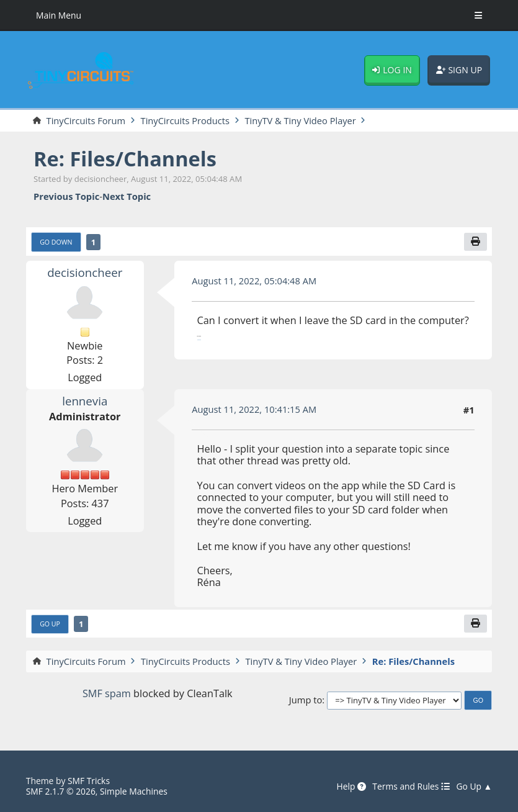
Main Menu (59, 15)
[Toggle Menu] (478, 16)
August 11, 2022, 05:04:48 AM (254, 281)
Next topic (127, 197)
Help (351, 787)
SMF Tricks (89, 781)
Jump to (306, 700)
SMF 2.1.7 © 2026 (61, 791)
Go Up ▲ (474, 787)
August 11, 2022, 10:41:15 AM (254, 409)
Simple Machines (134, 791)
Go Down (56, 242)
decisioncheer (85, 273)
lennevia (85, 401)
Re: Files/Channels (125, 159)
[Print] (476, 242)
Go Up (50, 624)
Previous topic (66, 197)
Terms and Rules (411, 787)
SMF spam (107, 694)
